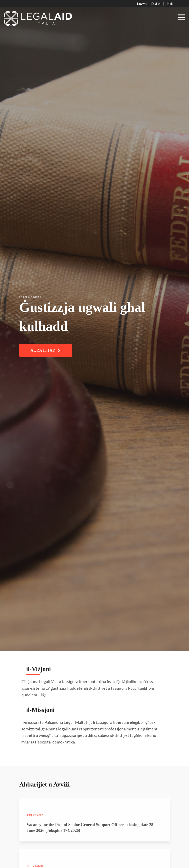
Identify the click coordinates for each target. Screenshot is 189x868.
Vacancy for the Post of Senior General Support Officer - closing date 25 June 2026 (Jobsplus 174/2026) (90, 838)
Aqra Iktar (46, 350)
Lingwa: (142, 4)
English (156, 4)
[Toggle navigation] (181, 18)
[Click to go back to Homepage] (38, 17)
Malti (170, 4)
